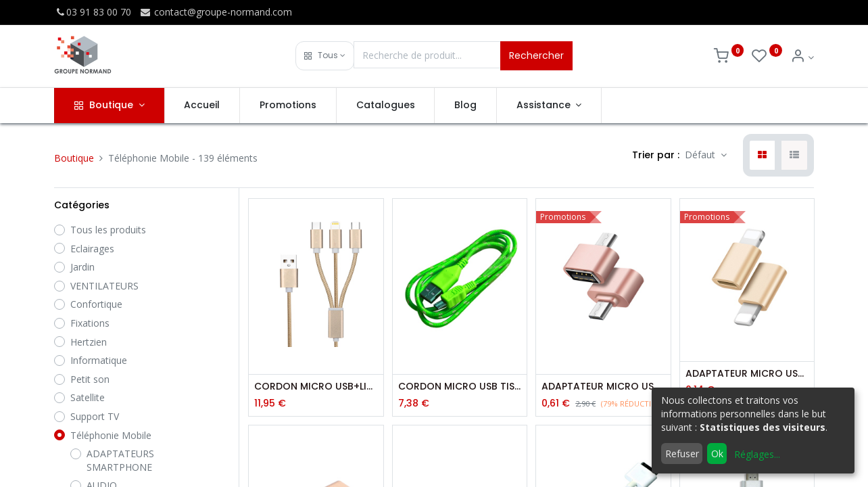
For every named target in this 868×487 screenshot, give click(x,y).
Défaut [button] (701, 155)
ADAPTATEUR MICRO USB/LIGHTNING (747, 374)
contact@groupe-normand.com (216, 12)
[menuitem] (202, 106)
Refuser (682, 454)
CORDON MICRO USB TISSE (460, 387)
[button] (325, 56)
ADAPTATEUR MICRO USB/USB (603, 387)
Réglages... (757, 454)
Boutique (74, 158)
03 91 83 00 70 (93, 12)
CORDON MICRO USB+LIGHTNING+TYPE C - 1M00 (316, 387)
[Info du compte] (802, 57)
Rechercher (536, 55)
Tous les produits (108, 230)
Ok (717, 454)
